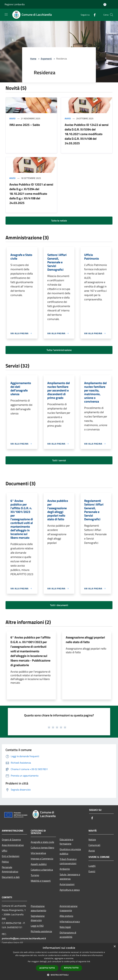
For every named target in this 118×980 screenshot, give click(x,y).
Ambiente (65, 869)
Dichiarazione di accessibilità (68, 935)
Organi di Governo (11, 840)
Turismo (35, 875)
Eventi (92, 871)
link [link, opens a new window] (89, 961)
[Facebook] (93, 15)
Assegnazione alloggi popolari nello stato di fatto (85, 640)
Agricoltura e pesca (70, 890)
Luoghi (92, 866)
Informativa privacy (70, 921)
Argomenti (46, 59)
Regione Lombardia (15, 4)
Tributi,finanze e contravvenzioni (68, 861)
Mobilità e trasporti (41, 881)
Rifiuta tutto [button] (71, 968)
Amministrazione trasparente (69, 908)
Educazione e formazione (66, 842)
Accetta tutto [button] (47, 968)
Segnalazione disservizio (38, 918)
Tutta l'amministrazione (59, 350)
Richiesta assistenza (41, 931)
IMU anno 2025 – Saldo (25, 125)
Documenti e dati (11, 877)
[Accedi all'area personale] (105, 5)
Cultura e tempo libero (42, 848)
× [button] (115, 947)
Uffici (5, 851)
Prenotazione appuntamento (38, 908)
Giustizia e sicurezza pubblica (70, 851)
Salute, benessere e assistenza (70, 877)
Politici (5, 862)
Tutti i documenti (59, 605)
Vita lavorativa (38, 853)
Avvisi (12, 118)
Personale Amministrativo (10, 869)
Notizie (92, 840)
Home (33, 59)
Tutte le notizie (59, 221)
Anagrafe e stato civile (42, 842)
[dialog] (59, 962)
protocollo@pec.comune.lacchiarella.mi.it (24, 938)
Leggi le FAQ (37, 926)
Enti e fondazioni (11, 856)
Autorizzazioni (67, 884)
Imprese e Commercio (42, 859)
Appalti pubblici (39, 864)
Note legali (65, 927)
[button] (59, 975)
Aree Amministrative (13, 845)
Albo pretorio (66, 916)
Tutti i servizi (59, 460)
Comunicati (94, 845)
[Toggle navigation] (6, 14)
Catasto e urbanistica (42, 870)
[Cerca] (112, 15)
